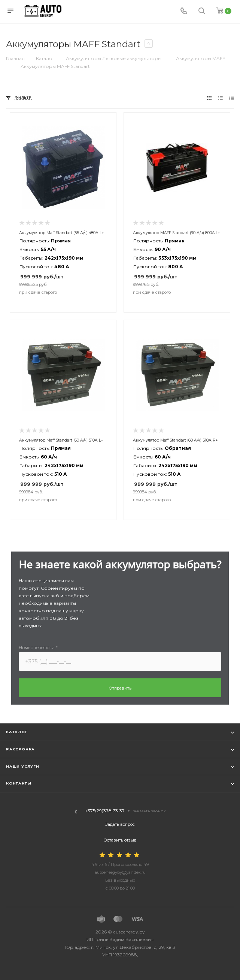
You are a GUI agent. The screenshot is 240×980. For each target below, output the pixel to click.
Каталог (17, 732)
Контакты (19, 783)
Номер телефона (38, 647)
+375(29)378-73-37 (105, 811)
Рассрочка (20, 749)
